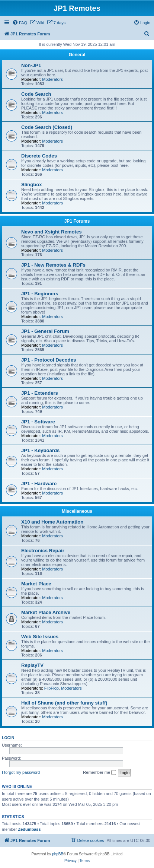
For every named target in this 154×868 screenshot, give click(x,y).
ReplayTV (32, 665)
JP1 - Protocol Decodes (49, 360)
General (77, 55)
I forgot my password (21, 772)
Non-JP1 (31, 65)
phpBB (58, 854)
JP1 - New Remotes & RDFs (53, 265)
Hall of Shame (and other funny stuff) (64, 703)
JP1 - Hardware (39, 484)
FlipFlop (52, 688)
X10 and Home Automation (52, 522)
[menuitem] (20, 23)
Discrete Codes (39, 156)
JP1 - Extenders (40, 393)
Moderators (52, 79)
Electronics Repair (43, 551)
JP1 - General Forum (45, 331)
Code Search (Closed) (47, 127)
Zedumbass (29, 829)
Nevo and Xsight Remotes (52, 232)
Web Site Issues (40, 637)
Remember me (100, 773)
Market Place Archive (46, 612)
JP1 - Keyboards (40, 450)
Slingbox (32, 185)
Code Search (36, 94)
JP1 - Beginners (40, 294)
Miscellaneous (77, 511)
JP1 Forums (77, 221)
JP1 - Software (38, 422)
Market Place (36, 584)
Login (8, 738)
